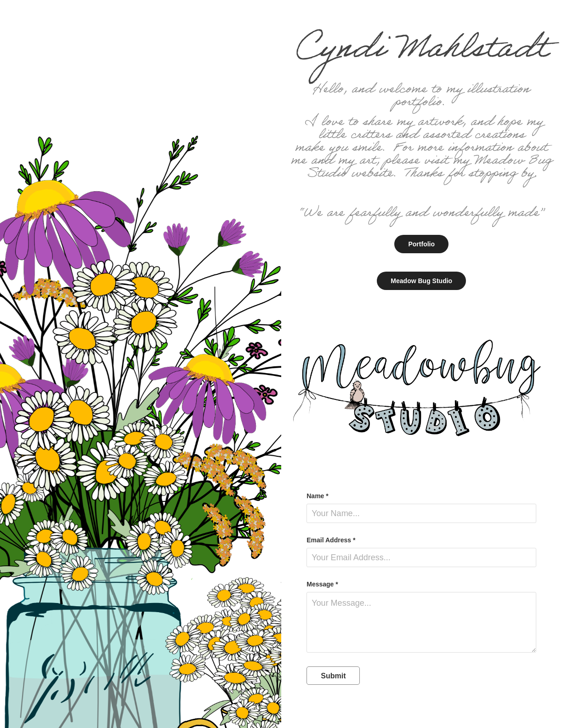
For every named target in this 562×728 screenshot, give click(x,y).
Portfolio (421, 244)
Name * (317, 496)
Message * (322, 584)
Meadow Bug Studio (421, 281)
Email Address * (331, 540)
